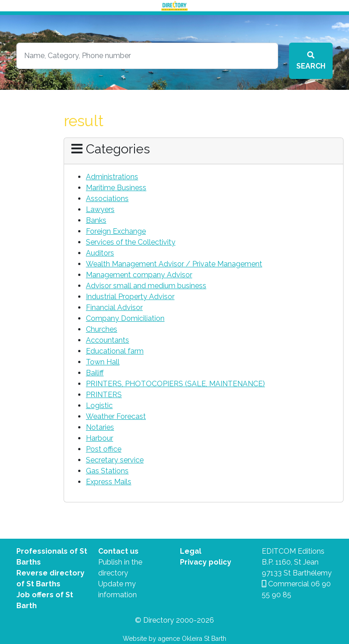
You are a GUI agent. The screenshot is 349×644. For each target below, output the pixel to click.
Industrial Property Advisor (130, 297)
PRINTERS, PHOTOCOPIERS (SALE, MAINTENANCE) (175, 384)
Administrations (112, 177)
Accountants (107, 340)
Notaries (100, 427)
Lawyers (100, 209)
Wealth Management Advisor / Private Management (174, 264)
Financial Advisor (114, 307)
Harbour (100, 438)
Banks (96, 220)
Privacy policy (206, 562)
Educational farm (115, 351)
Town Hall (103, 362)
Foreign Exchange (116, 231)
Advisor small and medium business (146, 286)
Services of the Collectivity (131, 242)
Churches (102, 329)
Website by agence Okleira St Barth (174, 639)
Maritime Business (116, 188)
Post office (104, 449)
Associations (107, 199)
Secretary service (115, 460)
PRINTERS (104, 395)
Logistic (99, 406)
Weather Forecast (116, 416)
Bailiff (95, 373)
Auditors (100, 253)
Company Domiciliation (125, 318)
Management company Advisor (139, 275)
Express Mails (109, 482)
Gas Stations (107, 471)
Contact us (118, 551)
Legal (191, 551)
